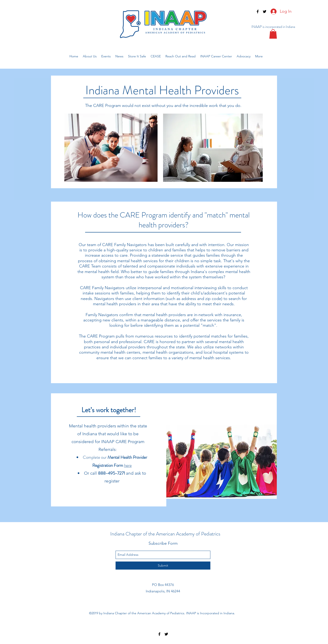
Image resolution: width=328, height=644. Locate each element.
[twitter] (265, 12)
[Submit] (163, 566)
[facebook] (258, 12)
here (128, 465)
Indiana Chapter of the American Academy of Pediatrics (165, 534)
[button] (273, 34)
